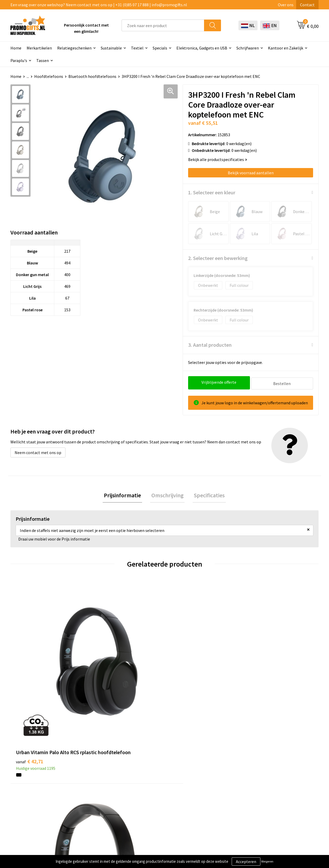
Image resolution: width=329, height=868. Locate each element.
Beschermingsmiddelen (162, 770)
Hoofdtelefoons (49, 76)
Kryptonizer (152, 801)
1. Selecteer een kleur (212, 192)
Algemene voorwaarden (284, 762)
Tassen (43, 60)
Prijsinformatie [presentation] (125, 495)
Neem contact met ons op (38, 451)
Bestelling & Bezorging (223, 770)
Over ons (286, 5)
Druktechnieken (95, 778)
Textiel (137, 48)
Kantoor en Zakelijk (286, 48)
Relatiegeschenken (74, 48)
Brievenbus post (156, 778)
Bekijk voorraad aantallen (251, 173)
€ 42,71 (30, 673)
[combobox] (163, 25)
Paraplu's (19, 60)
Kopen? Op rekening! (99, 770)
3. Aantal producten (210, 345)
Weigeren (267, 861)
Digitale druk (153, 793)
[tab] (125, 495)
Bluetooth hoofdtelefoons (92, 76)
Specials (160, 48)
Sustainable (111, 48)
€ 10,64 (261, 673)
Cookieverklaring (278, 770)
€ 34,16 (184, 673)
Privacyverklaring (278, 778)
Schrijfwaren (248, 48)
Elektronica (152, 785)
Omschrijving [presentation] (168, 495)
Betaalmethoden (217, 778)
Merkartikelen (39, 48)
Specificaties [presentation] (207, 495)
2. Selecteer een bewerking (218, 258)
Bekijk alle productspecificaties (218, 159)
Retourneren (213, 785)
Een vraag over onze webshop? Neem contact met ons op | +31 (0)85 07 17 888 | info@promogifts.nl (99, 5)
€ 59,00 (107, 673)
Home (16, 48)
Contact (307, 5)
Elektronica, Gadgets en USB (202, 48)
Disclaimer (272, 785)
